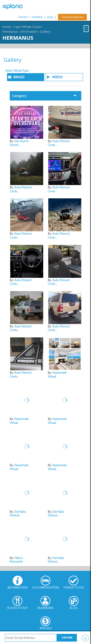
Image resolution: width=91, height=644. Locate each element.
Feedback (37, 17)
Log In (50, 17)
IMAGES (19, 77)
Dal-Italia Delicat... (18, 514)
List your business (72, 17)
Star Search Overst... (19, 143)
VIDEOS (57, 77)
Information (29, 31)
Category (19, 96)
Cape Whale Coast (27, 27)
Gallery (45, 31)
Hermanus (10, 31)
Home (7, 27)
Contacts (23, 17)
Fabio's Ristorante (16, 560)
